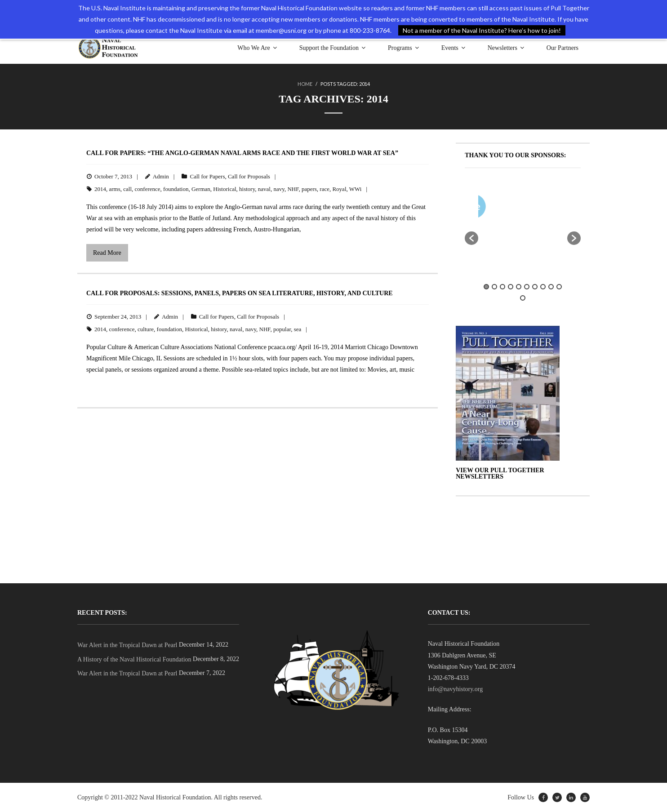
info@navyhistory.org (456, 689)
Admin (161, 176)
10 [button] (559, 287)
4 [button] (511, 287)
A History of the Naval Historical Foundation (134, 659)
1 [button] (486, 287)
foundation (176, 189)
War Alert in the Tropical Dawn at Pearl (127, 645)
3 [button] (502, 287)
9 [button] (551, 287)
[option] (549, 208)
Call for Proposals (249, 176)
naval (264, 189)
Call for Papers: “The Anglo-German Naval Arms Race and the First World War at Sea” (242, 153)
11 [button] (523, 298)
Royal (339, 189)
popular (282, 329)
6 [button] (527, 287)
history (247, 189)
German (201, 189)
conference (148, 189)
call (127, 189)
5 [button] (519, 287)
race (325, 189)
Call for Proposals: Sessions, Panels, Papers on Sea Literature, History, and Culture (240, 293)
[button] (471, 238)
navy (279, 189)
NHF (293, 189)
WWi (356, 189)
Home (305, 84)
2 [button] (494, 287)
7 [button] (535, 287)
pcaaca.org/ (282, 347)
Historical (225, 189)
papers (309, 189)
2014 (100, 189)
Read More (107, 253)
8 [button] (543, 287)
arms (115, 189)
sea (298, 329)
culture (146, 329)
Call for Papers (207, 176)
